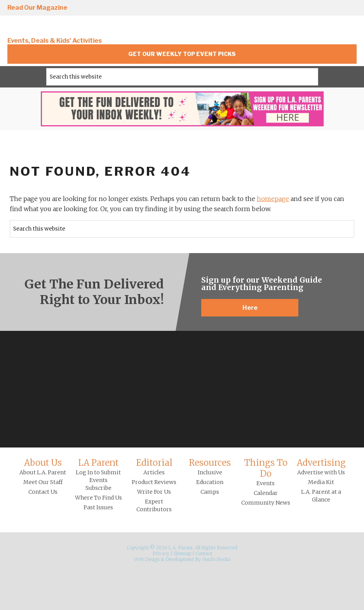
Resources (210, 463)
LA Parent (98, 463)
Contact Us (43, 492)
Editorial (154, 463)
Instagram (261, 8)
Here (250, 308)
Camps (210, 492)
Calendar (266, 493)
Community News (266, 503)
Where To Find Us (98, 498)
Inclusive (210, 472)
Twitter (306, 8)
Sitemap (182, 553)
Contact (204, 553)
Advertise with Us (321, 472)
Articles (154, 472)
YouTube (350, 8)
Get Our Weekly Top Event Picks (182, 54)
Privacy (161, 553)
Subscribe (98, 488)
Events (266, 483)
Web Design (147, 559)
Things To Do (266, 468)
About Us (43, 463)
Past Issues (98, 507)
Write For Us (154, 492)
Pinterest (328, 8)
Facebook (284, 8)
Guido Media (216, 559)
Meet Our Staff (43, 482)
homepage (273, 199)
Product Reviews (154, 482)
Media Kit (321, 482)
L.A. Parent (60, 28)
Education (210, 482)
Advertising (321, 463)
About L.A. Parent (43, 472)
